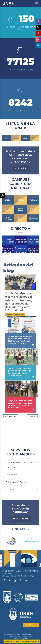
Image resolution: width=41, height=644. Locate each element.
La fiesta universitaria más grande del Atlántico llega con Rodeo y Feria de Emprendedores (20, 381)
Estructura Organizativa (20, 248)
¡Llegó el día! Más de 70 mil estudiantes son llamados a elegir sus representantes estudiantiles (20, 413)
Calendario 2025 (12, 641)
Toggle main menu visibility (37, 2)
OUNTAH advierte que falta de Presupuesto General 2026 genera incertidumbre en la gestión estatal (20, 349)
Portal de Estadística (30, 641)
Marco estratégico (8, 248)
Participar (21, 527)
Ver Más (21, 177)
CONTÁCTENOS (31, 625)
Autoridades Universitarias (33, 248)
